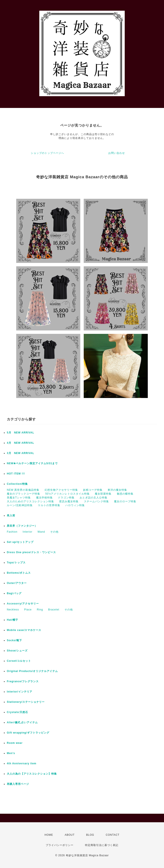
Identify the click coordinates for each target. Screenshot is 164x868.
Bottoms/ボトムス (19, 573)
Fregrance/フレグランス (23, 681)
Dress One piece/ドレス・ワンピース (31, 552)
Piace (28, 610)
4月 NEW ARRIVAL (20, 443)
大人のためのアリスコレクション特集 (30, 501)
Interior (27, 532)
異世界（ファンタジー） (22, 526)
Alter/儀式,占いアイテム (22, 722)
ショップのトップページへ (47, 153)
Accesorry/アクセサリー (23, 604)
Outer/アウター (17, 583)
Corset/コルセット (19, 661)
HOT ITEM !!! (16, 474)
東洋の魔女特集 (117, 490)
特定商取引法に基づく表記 (102, 845)
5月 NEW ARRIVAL (20, 433)
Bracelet (54, 610)
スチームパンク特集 (96, 501)
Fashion (12, 532)
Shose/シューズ (17, 651)
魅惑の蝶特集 (125, 494)
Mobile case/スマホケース (24, 630)
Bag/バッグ (14, 593)
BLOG (90, 835)
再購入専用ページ (18, 784)
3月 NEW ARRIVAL (20, 453)
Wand (41, 532)
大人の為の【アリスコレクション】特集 (32, 774)
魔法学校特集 (44, 498)
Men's (11, 753)
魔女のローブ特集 (125, 501)
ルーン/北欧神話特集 (20, 505)
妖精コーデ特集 (93, 490)
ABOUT (70, 835)
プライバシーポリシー (60, 845)
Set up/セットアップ (20, 542)
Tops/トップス (16, 563)
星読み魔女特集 (69, 501)
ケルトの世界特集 (49, 505)
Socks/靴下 (14, 640)
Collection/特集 (17, 484)
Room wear (15, 743)
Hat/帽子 (12, 620)
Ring (40, 610)
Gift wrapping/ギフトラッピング (28, 733)
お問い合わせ (117, 153)
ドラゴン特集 (66, 498)
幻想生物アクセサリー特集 (61, 490)
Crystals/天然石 (17, 712)
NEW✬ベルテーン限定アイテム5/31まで (32, 463)
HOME (49, 835)
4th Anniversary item (22, 763)
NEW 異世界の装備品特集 (23, 490)
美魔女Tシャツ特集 (19, 498)
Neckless (13, 610)
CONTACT (113, 835)
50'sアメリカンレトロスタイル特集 (67, 494)
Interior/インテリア (20, 692)
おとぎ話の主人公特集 (94, 498)
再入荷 (11, 516)
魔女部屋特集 (103, 494)
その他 (54, 532)
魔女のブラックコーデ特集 (23, 494)
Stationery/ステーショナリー (26, 702)
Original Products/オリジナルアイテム (32, 671)
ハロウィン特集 (75, 505)
